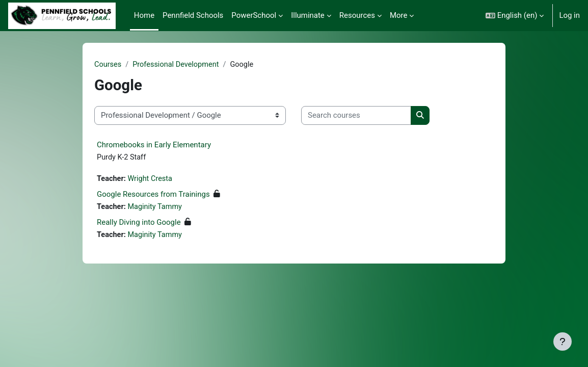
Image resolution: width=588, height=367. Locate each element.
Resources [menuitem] (357, 15)
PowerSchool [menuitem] (254, 15)
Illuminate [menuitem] (308, 15)
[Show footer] (563, 342)
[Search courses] (356, 116)
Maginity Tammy (156, 208)
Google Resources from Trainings (153, 195)
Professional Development (178, 65)
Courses (108, 65)
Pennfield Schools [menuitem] (193, 15)
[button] (515, 16)
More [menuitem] (398, 15)
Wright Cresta (151, 180)
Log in (569, 15)
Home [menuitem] (144, 15)
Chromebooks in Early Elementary (154, 145)
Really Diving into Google (139, 224)
